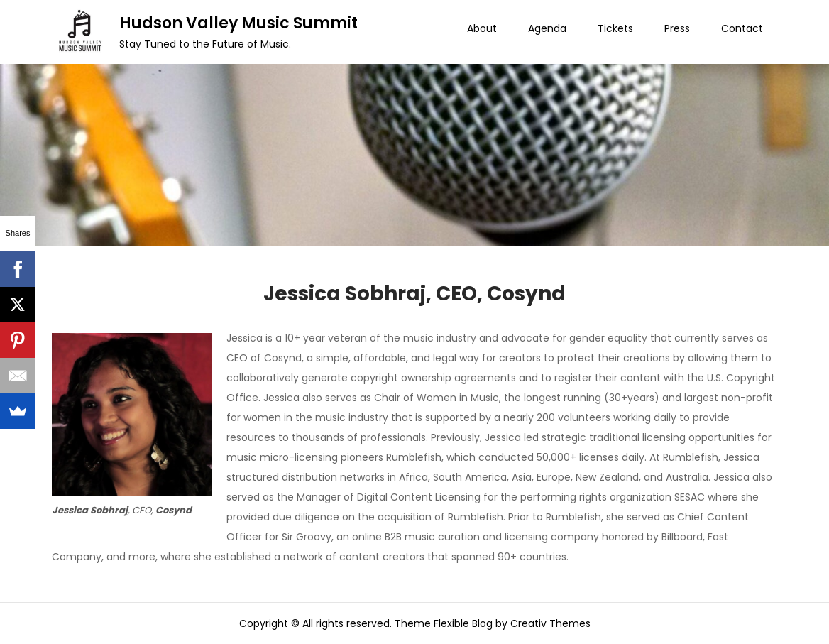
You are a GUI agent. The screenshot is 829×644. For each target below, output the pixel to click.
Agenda (547, 28)
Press (677, 28)
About (482, 28)
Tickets (615, 28)
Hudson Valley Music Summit (238, 23)
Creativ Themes (550, 623)
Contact (742, 28)
